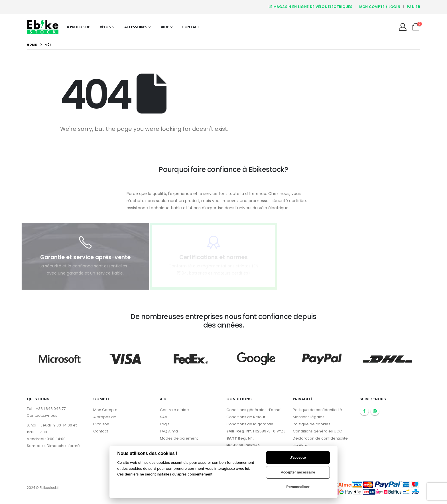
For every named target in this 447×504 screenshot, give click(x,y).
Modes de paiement (179, 438)
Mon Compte (105, 410)
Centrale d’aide (174, 410)
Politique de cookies (312, 424)
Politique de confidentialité (317, 410)
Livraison (101, 424)
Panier (414, 7)
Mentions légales (309, 417)
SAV (164, 417)
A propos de (78, 27)
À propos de (105, 417)
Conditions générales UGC (317, 431)
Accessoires (136, 27)
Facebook (364, 411)
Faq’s (165, 424)
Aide (165, 27)
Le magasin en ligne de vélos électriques (311, 7)
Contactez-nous (42, 415)
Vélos (105, 27)
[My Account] (403, 27)
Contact (191, 27)
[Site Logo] (43, 27)
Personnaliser (298, 487)
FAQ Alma (169, 431)
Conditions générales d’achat (254, 410)
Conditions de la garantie (250, 424)
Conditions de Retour (246, 417)
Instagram (375, 411)
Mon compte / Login (380, 7)
